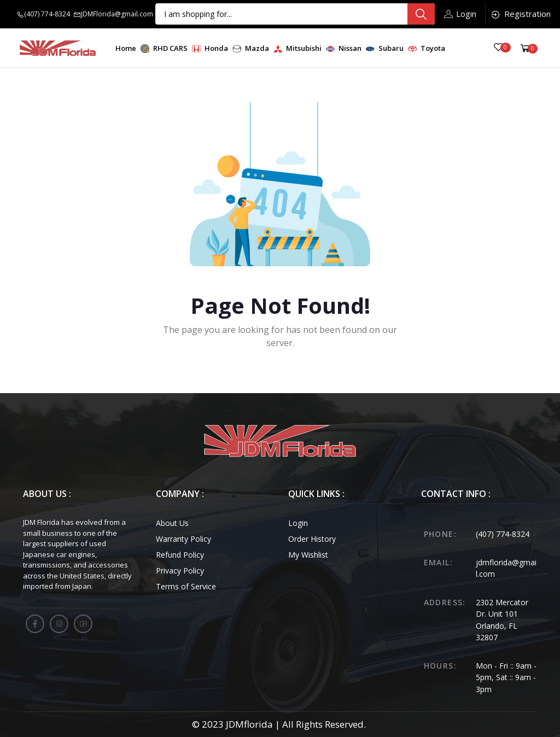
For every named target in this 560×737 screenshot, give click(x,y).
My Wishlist (308, 555)
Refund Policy (180, 555)
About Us (172, 523)
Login (460, 14)
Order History (312, 539)
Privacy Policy (180, 571)
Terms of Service (186, 586)
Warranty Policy (183, 539)
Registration (520, 14)
